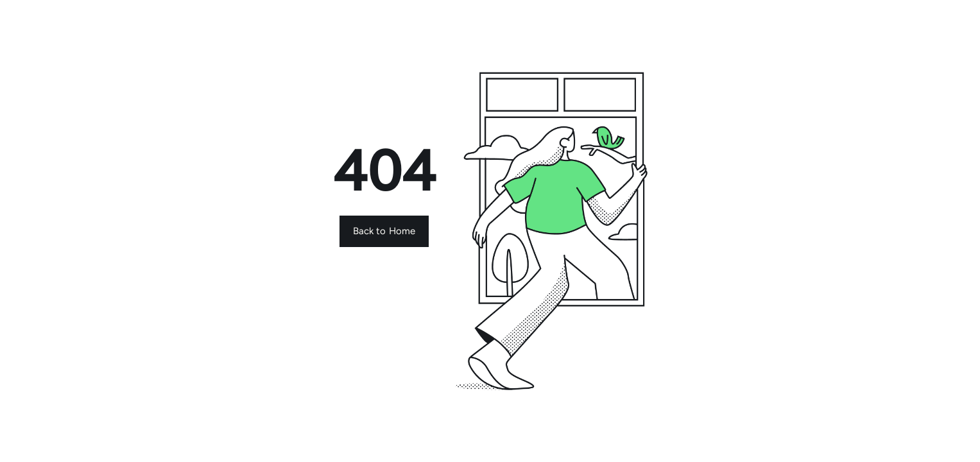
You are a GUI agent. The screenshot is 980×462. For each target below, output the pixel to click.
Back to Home (384, 231)
